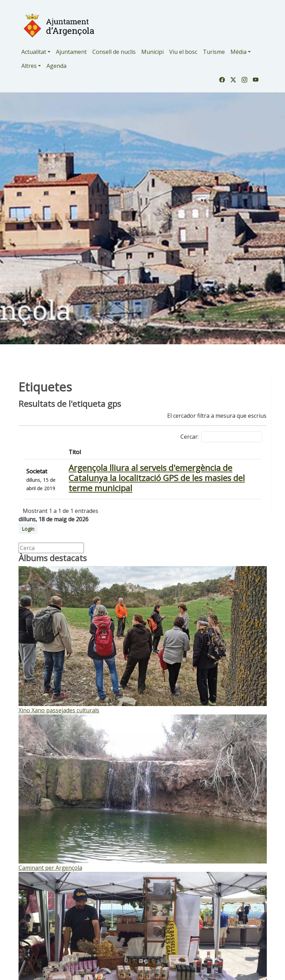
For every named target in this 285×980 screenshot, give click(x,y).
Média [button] (238, 52)
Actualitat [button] (34, 52)
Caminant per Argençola (50, 868)
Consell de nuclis (114, 52)
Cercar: (221, 437)
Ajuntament (71, 52)
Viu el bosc (183, 52)
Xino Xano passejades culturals (59, 710)
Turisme (214, 52)
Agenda (56, 66)
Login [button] (28, 529)
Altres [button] (29, 66)
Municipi (152, 52)
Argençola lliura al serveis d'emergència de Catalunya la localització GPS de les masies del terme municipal (157, 478)
